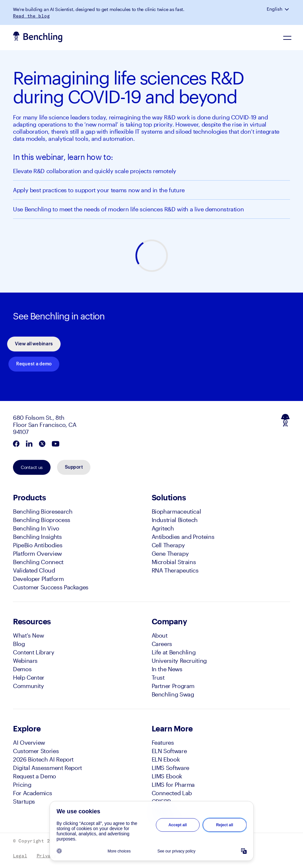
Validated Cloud (34, 570)
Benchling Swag (173, 694)
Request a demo (34, 364)
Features (163, 742)
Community (29, 686)
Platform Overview (37, 553)
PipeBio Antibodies (38, 545)
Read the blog (31, 16)
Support (74, 467)
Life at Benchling (174, 652)
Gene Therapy (170, 553)
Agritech (163, 528)
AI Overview (29, 742)
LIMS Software (170, 768)
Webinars (25, 661)
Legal (20, 856)
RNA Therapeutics (175, 570)
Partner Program (173, 686)
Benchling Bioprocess (42, 520)
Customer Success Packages (51, 587)
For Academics (32, 793)
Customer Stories (36, 751)
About (160, 635)
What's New (28, 635)
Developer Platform (38, 579)
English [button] (274, 9)
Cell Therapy (168, 545)
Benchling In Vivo (36, 528)
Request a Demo (35, 776)
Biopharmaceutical (176, 511)
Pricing (22, 785)
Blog (19, 644)
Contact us (32, 467)
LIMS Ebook (167, 776)
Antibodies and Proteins (183, 537)
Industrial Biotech (175, 520)
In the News (167, 669)
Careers (162, 644)
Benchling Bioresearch (43, 511)
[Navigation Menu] (288, 38)
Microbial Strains (174, 562)
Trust (158, 677)
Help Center (29, 677)
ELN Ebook (166, 759)
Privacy (47, 856)
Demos (22, 669)
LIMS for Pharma (173, 785)
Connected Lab (172, 793)
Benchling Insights (37, 537)
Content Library (34, 652)
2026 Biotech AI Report (43, 759)
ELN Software (169, 751)
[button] (287, 9)
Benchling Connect (38, 562)
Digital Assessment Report (47, 768)
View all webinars (34, 344)
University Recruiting (179, 661)
